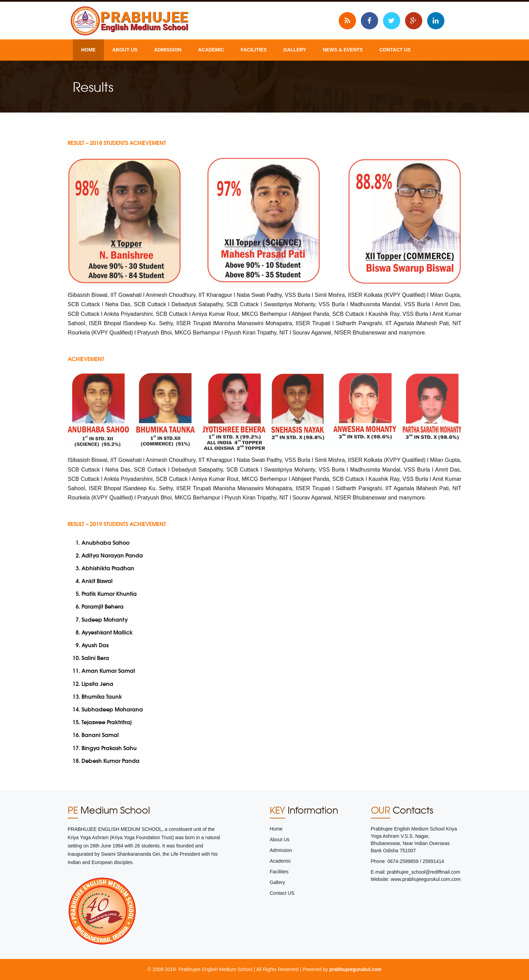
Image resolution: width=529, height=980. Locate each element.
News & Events (343, 50)
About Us (125, 50)
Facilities (254, 50)
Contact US (395, 50)
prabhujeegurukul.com (355, 969)
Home (88, 50)
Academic (211, 50)
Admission (168, 50)
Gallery (295, 50)
